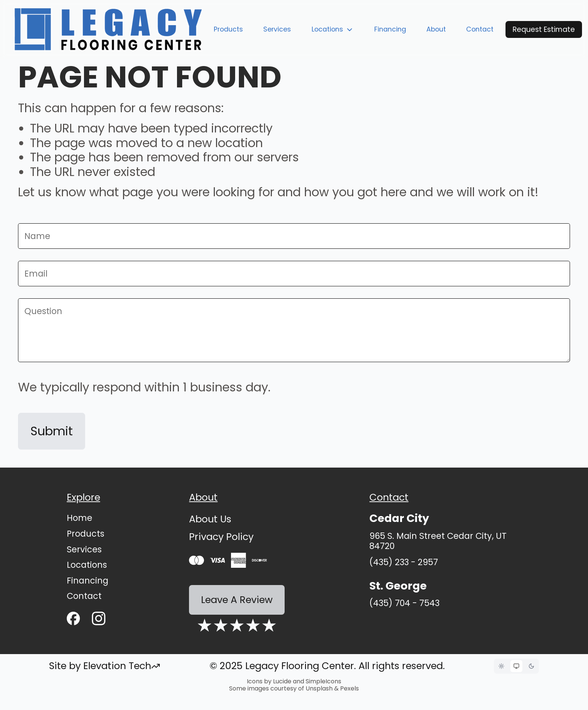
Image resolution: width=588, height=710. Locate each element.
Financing (390, 29)
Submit (52, 431)
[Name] (294, 236)
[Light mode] (501, 666)
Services (277, 29)
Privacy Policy (221, 537)
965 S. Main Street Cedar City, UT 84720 (438, 541)
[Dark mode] (531, 666)
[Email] (294, 274)
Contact (480, 29)
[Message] (294, 330)
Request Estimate (544, 29)
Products (228, 29)
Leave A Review (237, 600)
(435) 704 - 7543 (404, 603)
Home (79, 518)
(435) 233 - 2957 (404, 562)
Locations (333, 29)
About (436, 29)
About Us (210, 519)
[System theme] (516, 666)
